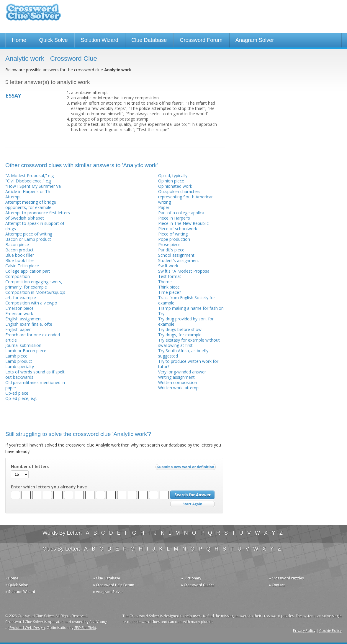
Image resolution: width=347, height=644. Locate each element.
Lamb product (19, 361)
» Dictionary (191, 578)
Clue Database (149, 40)
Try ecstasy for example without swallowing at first (189, 343)
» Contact (277, 585)
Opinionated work (175, 186)
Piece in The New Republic (183, 223)
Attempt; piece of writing (29, 234)
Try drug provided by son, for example (186, 321)
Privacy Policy (304, 631)
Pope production (174, 239)
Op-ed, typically (173, 176)
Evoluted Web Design (27, 628)
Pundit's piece (171, 250)
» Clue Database (107, 578)
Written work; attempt (179, 388)
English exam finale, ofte (29, 324)
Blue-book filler (20, 260)
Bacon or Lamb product (28, 239)
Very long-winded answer (182, 372)
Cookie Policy (330, 631)
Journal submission (23, 345)
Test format (170, 276)
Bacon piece (17, 244)
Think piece (169, 287)
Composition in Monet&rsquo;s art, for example (35, 295)
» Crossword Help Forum (114, 585)
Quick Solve (54, 40)
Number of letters (30, 467)
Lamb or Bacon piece (26, 351)
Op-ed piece (17, 393)
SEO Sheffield (85, 628)
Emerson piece (19, 308)
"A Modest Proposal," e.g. (30, 176)
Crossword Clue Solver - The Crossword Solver (33, 15)
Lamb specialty (20, 367)
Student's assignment (179, 260)
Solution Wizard (100, 40)
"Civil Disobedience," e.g (28, 181)
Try (161, 313)
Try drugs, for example (180, 335)
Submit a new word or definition (186, 468)
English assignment (24, 319)
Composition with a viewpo (31, 303)
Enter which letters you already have (49, 487)
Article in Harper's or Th (28, 191)
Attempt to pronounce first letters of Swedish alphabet (38, 215)
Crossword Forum (201, 40)
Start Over (192, 504)
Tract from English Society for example (187, 300)
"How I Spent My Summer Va (33, 186)
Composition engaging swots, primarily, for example (34, 284)
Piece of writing (173, 234)
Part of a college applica (181, 213)
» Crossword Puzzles (286, 578)
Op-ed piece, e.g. (21, 398)
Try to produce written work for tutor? (188, 364)
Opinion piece (171, 181)
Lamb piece (16, 356)
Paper (164, 207)
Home (19, 40)
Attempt (13, 197)
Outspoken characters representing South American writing (186, 197)
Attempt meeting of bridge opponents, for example (31, 205)
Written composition (178, 382)
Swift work (168, 266)
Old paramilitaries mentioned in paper (35, 385)
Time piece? (170, 292)
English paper (18, 329)
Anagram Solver (255, 40)
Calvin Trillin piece (22, 266)
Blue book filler (20, 255)
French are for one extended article (33, 337)
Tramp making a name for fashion (191, 308)
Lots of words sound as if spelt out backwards (35, 374)
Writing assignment (176, 377)
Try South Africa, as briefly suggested (183, 353)
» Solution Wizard (20, 592)
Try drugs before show (180, 329)
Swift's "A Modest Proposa (184, 271)
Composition (18, 276)
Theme (165, 282)
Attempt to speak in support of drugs (35, 226)
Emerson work (19, 313)
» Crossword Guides (198, 585)
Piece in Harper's (174, 218)
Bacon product (19, 250)
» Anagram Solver (108, 592)
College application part (28, 271)
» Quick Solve (17, 585)
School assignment (176, 255)
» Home (12, 578)
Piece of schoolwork (178, 229)
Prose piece (169, 244)
